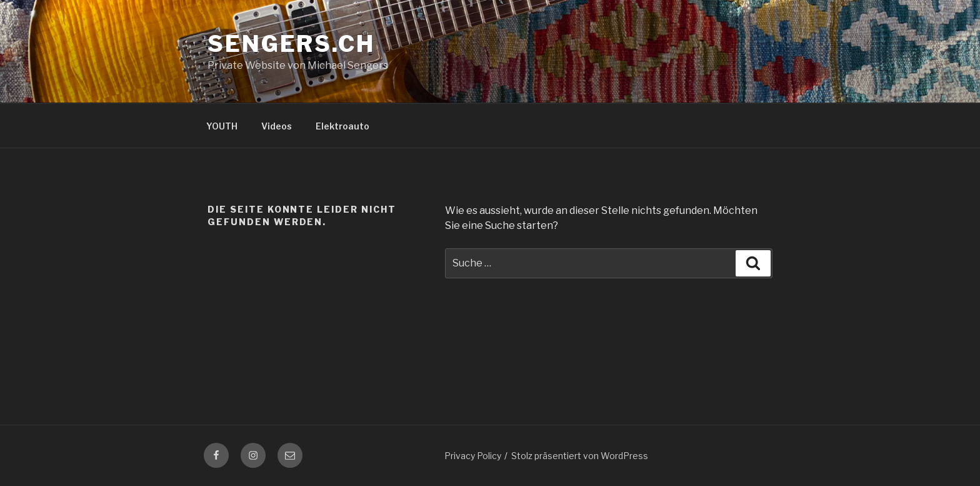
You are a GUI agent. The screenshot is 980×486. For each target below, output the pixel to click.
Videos (277, 126)
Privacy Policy (473, 456)
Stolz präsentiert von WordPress (580, 456)
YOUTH (222, 126)
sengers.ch (291, 44)
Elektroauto (342, 126)
